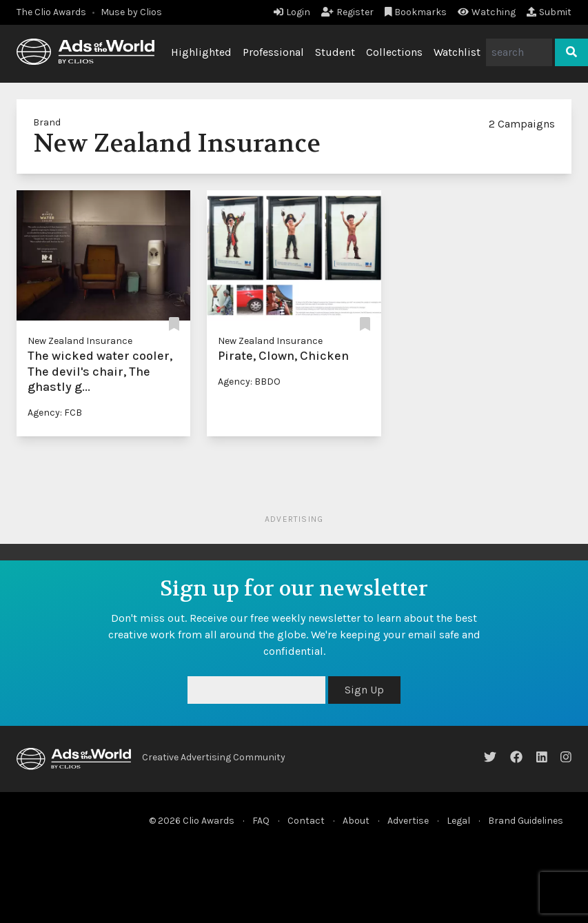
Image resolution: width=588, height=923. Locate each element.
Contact (306, 821)
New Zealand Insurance (80, 341)
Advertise (408, 821)
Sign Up (364, 690)
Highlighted (201, 52)
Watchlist (457, 52)
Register (347, 12)
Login (292, 12)
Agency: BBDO (249, 382)
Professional (273, 52)
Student (335, 52)
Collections (394, 52)
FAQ (261, 821)
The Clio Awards (51, 12)
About (356, 821)
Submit (549, 12)
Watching (487, 12)
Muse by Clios (131, 12)
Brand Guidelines (526, 821)
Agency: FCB (55, 413)
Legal (458, 821)
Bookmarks (416, 12)
